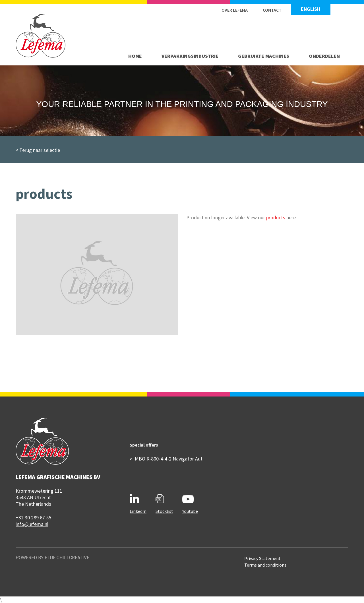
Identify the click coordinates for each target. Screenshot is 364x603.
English (311, 9)
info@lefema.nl (32, 524)
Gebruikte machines (264, 56)
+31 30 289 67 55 (33, 518)
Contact (272, 10)
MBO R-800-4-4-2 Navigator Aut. (169, 459)
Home (135, 56)
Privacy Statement (262, 558)
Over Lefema (235, 10)
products (276, 217)
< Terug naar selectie (38, 150)
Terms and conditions (265, 565)
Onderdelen (324, 56)
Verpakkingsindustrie (190, 56)
